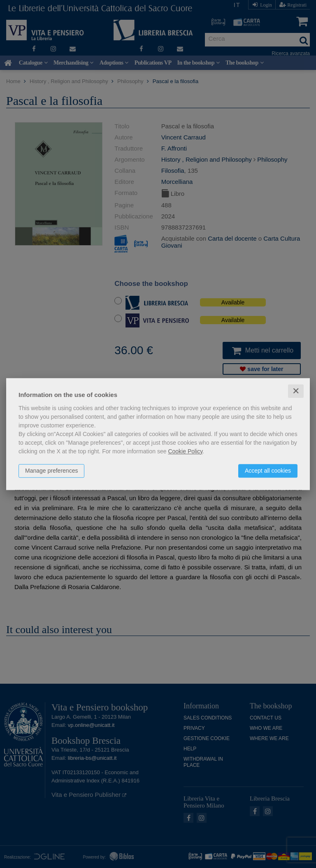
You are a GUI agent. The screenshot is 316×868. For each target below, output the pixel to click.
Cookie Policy (185, 451)
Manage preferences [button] (51, 471)
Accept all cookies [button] (268, 471)
